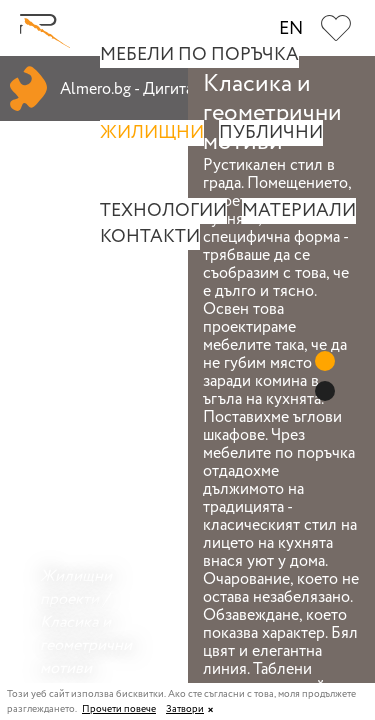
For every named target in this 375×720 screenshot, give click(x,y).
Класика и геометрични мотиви (86, 645)
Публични (271, 133)
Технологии (163, 211)
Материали (299, 211)
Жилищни (152, 133)
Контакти (150, 237)
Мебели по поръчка (199, 55)
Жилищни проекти (76, 588)
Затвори (185, 709)
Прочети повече (119, 710)
